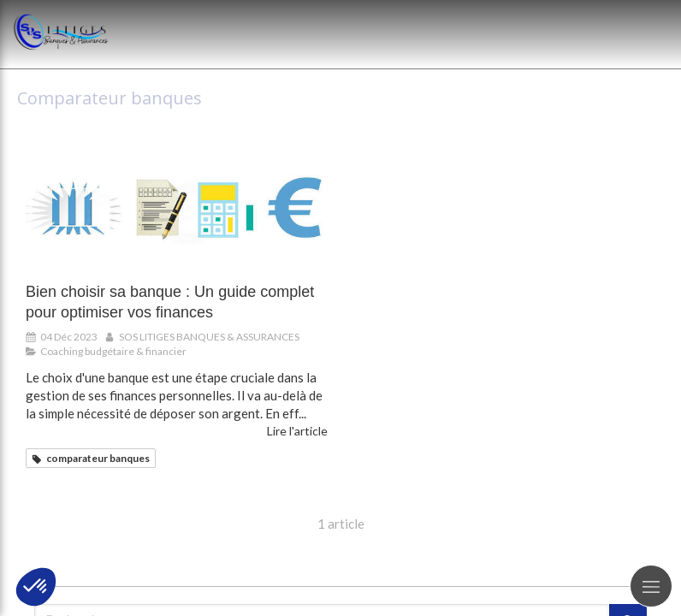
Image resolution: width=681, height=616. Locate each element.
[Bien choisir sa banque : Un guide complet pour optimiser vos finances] (177, 213)
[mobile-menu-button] (651, 586)
